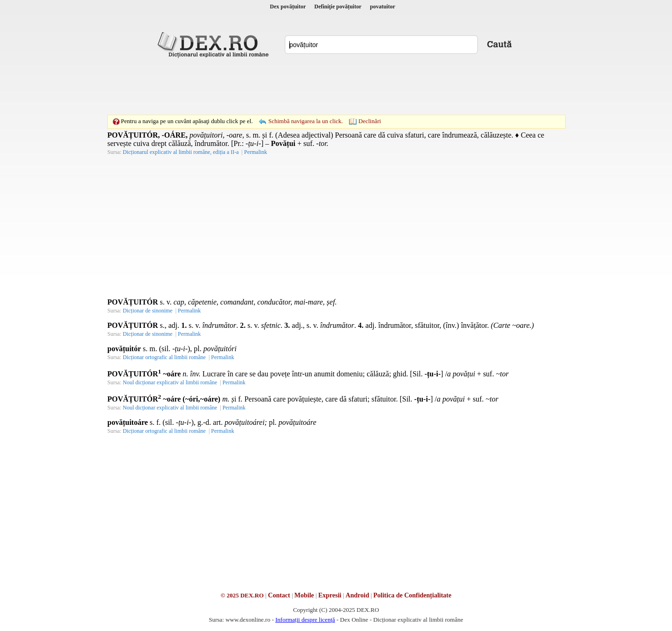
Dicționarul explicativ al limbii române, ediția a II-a (181, 152)
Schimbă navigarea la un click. (306, 121)
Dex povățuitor (288, 7)
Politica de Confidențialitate (412, 595)
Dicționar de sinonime (148, 311)
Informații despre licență (305, 620)
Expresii (330, 595)
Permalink (255, 152)
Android (357, 595)
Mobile (304, 595)
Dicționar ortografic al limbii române (164, 357)
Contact (279, 595)
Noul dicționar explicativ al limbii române (170, 382)
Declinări (370, 121)
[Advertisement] (336, 86)
